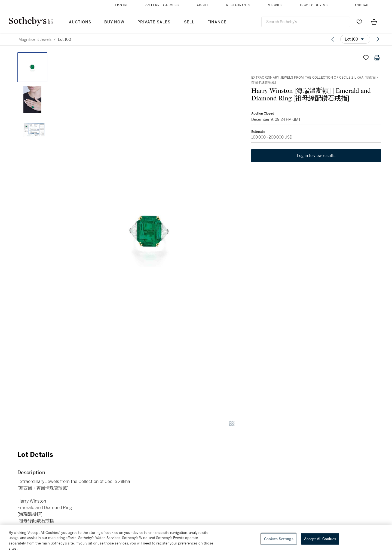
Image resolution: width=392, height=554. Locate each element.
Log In (121, 5)
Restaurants (238, 5)
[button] (150, 233)
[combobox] (306, 22)
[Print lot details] (377, 58)
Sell (189, 22)
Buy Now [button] (114, 22)
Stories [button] (275, 5)
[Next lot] (378, 39)
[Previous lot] (333, 39)
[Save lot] (366, 58)
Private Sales (154, 22)
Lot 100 (65, 39)
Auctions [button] (80, 22)
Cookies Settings (279, 539)
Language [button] (362, 5)
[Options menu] (355, 39)
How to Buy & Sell (317, 5)
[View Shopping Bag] (374, 22)
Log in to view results (316, 156)
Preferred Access (162, 5)
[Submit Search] (344, 22)
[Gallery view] (232, 423)
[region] (196, 539)
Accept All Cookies (320, 539)
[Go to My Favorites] (359, 22)
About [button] (203, 5)
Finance (217, 22)
